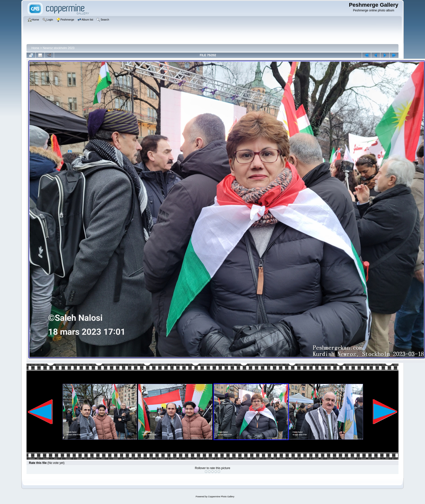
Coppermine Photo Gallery (221, 497)
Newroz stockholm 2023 (58, 48)
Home (35, 48)
